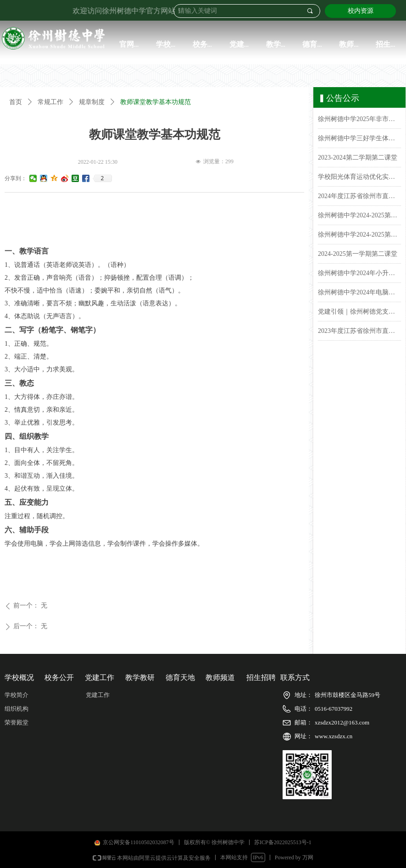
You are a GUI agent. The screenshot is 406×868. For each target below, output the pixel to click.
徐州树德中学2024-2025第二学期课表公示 (359, 217)
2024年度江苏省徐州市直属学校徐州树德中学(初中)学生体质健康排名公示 (359, 197)
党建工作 (98, 695)
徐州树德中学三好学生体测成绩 (359, 140)
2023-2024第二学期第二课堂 (358, 159)
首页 (16, 102)
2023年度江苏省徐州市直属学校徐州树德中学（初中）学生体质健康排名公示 (359, 332)
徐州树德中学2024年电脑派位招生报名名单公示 (359, 294)
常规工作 (50, 102)
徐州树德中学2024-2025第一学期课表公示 (359, 236)
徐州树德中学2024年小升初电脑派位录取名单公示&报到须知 (359, 274)
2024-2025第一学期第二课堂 (358, 255)
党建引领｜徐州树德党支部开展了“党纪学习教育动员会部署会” (359, 313)
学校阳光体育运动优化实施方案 (359, 178)
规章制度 (92, 102)
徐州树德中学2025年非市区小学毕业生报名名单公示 (359, 120)
